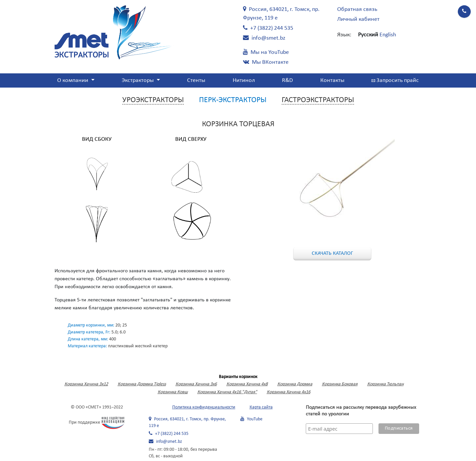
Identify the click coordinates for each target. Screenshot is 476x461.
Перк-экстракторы (233, 100)
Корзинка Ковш (173, 392)
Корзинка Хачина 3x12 (86, 384)
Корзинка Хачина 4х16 (289, 392)
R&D (287, 80)
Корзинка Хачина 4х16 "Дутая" (227, 392)
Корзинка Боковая (340, 384)
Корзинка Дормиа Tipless (142, 384)
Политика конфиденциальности (204, 407)
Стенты (196, 80)
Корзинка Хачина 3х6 (196, 384)
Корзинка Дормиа (295, 384)
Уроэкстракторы (153, 100)
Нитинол (244, 80)
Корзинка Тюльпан (385, 384)
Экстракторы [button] (138, 80)
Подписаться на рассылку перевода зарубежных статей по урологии (361, 411)
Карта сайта (261, 407)
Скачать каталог (332, 253)
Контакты (332, 80)
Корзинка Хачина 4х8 (247, 384)
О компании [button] (73, 80)
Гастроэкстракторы (318, 100)
